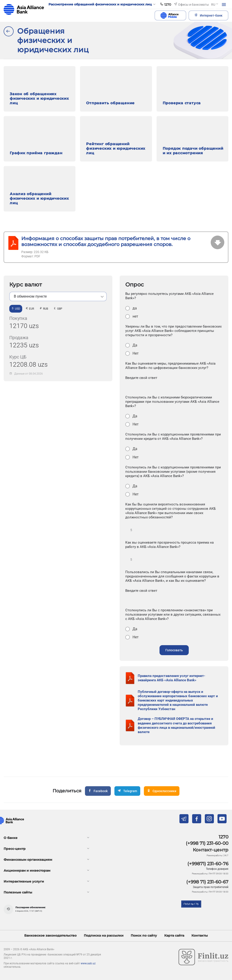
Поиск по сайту (144, 936)
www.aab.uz (88, 963)
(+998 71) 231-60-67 (207, 882)
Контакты (200, 936)
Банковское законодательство (50, 936)
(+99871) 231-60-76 (208, 864)
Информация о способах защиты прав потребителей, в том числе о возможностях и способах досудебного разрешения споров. (106, 241)
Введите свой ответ (141, 378)
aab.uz (24, 9)
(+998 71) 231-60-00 (207, 843)
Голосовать (174, 650)
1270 (224, 837)
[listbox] (58, 296)
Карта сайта (174, 936)
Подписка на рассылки (104, 936)
